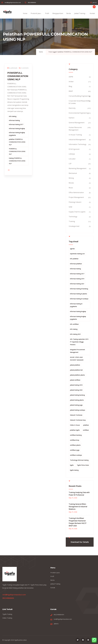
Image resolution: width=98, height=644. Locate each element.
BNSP (71, 91)
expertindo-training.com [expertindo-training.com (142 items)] (77, 254)
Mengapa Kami (58, 15)
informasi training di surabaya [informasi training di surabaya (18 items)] (79, 299)
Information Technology (78, 144)
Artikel (71, 82)
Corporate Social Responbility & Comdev (79, 102)
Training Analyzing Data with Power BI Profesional (79, 494)
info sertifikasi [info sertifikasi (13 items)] (74, 324)
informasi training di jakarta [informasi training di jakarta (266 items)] (78, 294)
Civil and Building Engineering (79, 96)
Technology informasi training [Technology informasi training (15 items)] (79, 460)
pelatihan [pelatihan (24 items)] (86, 425)
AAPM (71, 77)
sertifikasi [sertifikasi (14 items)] (86, 430)
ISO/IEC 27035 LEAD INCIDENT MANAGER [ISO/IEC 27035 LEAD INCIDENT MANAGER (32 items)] (77, 359)
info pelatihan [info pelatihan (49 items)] (74, 259)
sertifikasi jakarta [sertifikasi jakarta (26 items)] (75, 445)
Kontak (92, 15)
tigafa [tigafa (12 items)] (72, 465)
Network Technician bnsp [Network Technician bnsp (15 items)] (78, 420)
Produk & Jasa (36, 15)
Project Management (76, 197)
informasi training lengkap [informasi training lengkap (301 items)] (78, 311)
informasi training (14, 120)
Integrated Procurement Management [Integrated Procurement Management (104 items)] (77, 351)
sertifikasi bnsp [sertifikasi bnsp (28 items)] (75, 440)
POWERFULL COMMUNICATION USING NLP (18, 76)
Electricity (72, 108)
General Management (77, 123)
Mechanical (73, 173)
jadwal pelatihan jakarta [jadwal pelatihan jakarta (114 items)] (77, 375)
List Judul (72, 159)
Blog (70, 86)
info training (13, 116)
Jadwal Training (80, 15)
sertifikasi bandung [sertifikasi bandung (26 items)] (76, 435)
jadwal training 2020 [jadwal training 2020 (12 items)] (76, 390)
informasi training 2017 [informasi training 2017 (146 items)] (77, 274)
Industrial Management (77, 140)
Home (25, 15)
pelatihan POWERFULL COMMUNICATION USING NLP (17, 142)
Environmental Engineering (79, 113)
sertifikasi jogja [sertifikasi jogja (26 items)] (75, 450)
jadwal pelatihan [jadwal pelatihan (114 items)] (75, 365)
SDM (70, 207)
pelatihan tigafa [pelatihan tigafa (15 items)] (75, 430)
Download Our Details (80, 542)
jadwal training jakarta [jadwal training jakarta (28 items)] (77, 400)
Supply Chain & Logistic (77, 212)
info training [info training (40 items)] (74, 329)
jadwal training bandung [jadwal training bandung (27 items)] (77, 395)
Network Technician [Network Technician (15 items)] (76, 415)
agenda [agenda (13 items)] (72, 249)
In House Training (75, 135)
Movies (71, 183)
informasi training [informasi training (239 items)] (75, 269)
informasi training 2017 (16, 124)
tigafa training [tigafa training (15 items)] (74, 470)
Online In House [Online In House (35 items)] (75, 425)
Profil (47, 15)
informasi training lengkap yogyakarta (17, 134)
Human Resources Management (75, 129)
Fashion (72, 118)
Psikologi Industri (75, 202)
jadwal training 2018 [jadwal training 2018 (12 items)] (76, 385)
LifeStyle (72, 154)
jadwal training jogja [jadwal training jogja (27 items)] (76, 405)
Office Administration (76, 192)
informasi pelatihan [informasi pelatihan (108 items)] (76, 264)
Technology (73, 217)
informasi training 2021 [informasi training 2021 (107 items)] (77, 284)
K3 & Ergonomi (74, 149)
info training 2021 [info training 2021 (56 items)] (75, 334)
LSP (70, 164)
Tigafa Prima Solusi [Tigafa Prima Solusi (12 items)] (83, 465)
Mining (71, 178)
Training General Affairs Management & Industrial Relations (78, 507)
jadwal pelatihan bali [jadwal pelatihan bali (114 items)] (76, 370)
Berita (69, 15)
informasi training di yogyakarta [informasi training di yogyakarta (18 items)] (76, 305)
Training (72, 221)
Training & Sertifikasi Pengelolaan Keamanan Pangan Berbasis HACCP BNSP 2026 (78, 522)
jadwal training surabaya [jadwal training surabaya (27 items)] (77, 410)
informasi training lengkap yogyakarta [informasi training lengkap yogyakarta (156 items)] (78, 318)
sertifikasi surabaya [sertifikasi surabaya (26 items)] (76, 455)
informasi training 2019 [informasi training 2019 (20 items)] (77, 279)
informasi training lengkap (17, 129)
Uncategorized (74, 226)
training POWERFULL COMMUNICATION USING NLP (17, 161)
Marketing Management (78, 168)
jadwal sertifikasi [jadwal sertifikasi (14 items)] (75, 380)
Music (71, 188)
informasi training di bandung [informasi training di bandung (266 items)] (79, 289)
